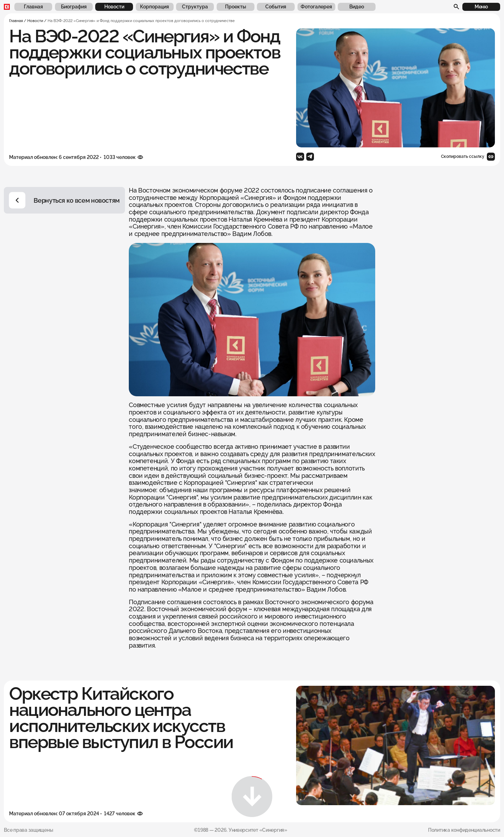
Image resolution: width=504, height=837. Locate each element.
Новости (35, 21)
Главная (16, 21)
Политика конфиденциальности (464, 830)
